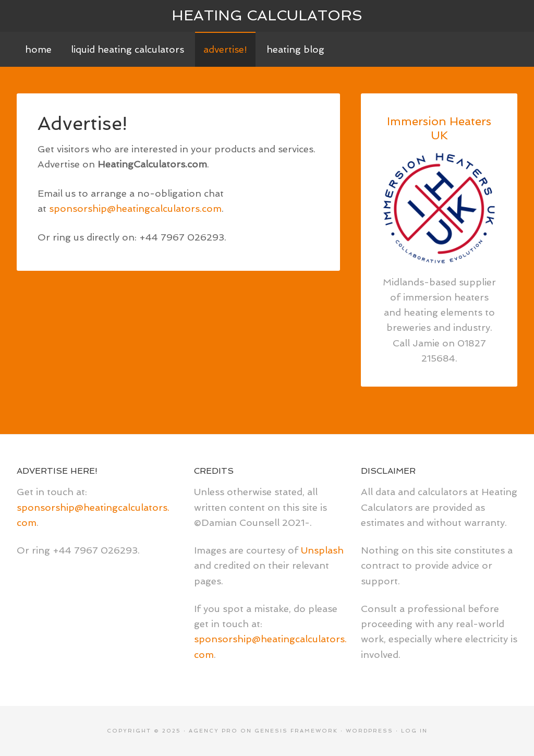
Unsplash (322, 550)
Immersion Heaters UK (439, 128)
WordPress (369, 731)
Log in (414, 731)
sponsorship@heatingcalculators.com (135, 208)
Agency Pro (213, 731)
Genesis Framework (296, 731)
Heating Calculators (267, 15)
